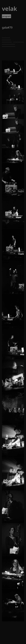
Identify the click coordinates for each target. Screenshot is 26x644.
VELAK (9, 9)
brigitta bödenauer (8, 43)
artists (15, 16)
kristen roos (6, 37)
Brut (4, 33)
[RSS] (17, 638)
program (6, 16)
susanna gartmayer (9, 45)
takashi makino (19, 41)
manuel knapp (7, 41)
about (16, 20)
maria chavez (6, 39)
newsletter (7, 20)
